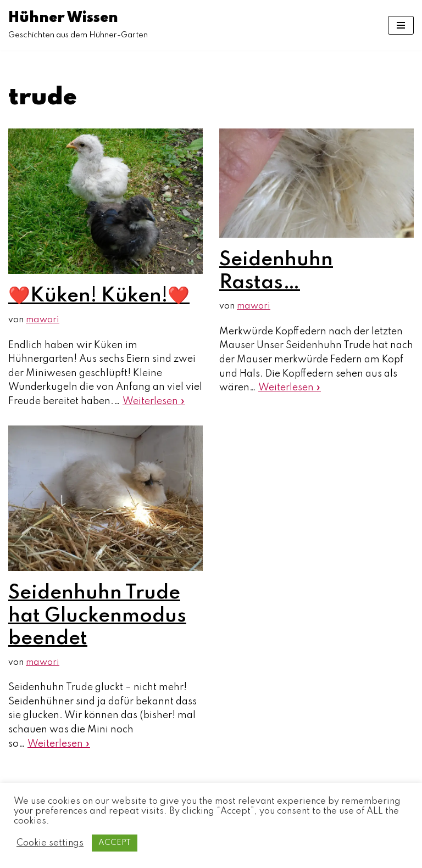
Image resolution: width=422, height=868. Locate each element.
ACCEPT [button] (115, 843)
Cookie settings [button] (50, 843)
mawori (43, 320)
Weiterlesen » (154, 401)
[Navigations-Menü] (401, 25)
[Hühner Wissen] (78, 25)
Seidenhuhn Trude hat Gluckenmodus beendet (97, 616)
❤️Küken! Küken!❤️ (99, 296)
